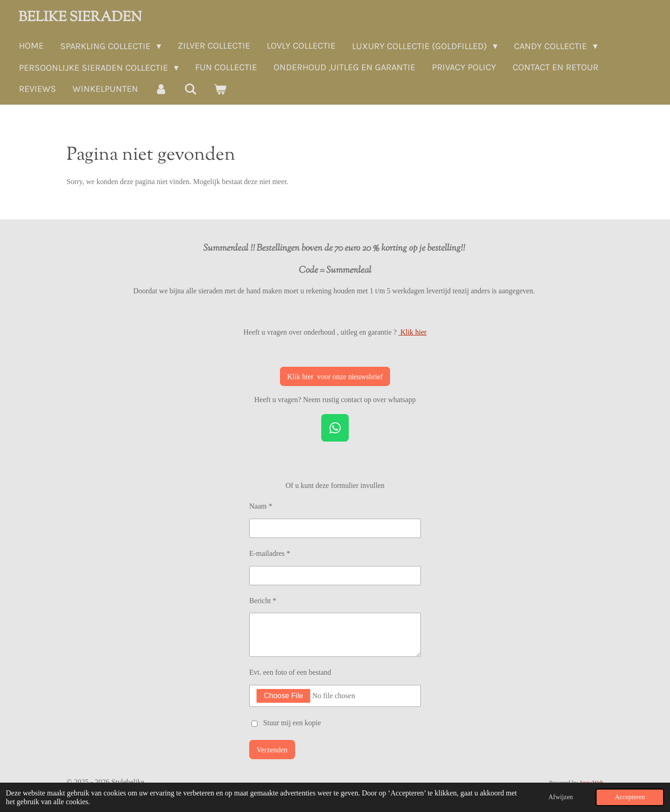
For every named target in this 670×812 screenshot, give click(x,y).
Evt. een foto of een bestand (290, 672)
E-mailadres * (270, 553)
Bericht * (263, 600)
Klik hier (412, 332)
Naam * (261, 506)
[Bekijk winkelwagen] (220, 89)
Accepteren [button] (630, 797)
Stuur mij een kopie (292, 723)
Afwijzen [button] (561, 797)
